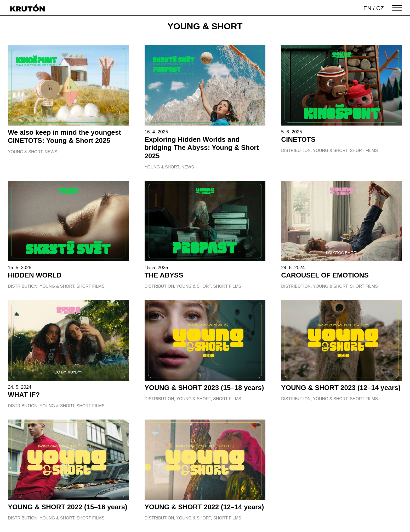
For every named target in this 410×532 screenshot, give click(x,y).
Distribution (296, 151)
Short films (364, 151)
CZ (380, 8)
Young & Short (25, 152)
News (51, 152)
